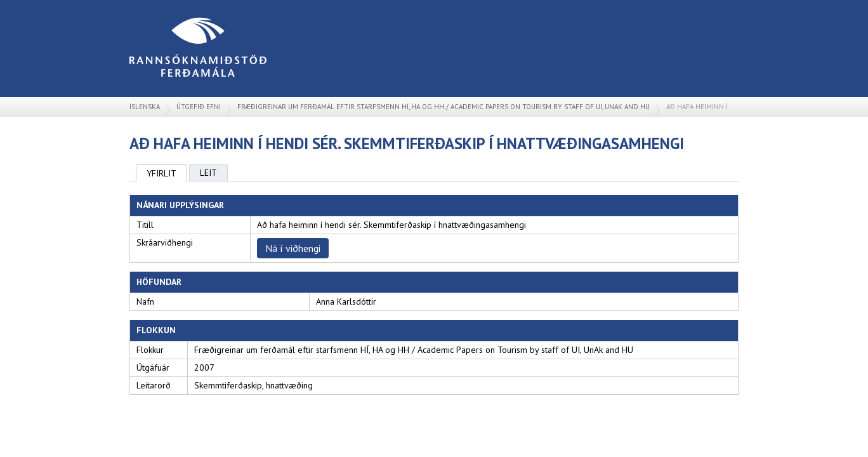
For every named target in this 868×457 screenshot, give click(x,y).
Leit (208, 173)
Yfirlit (161, 173)
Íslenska (145, 107)
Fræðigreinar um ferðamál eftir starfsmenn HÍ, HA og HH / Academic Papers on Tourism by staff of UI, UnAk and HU (444, 107)
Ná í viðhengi (293, 248)
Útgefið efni (199, 107)
